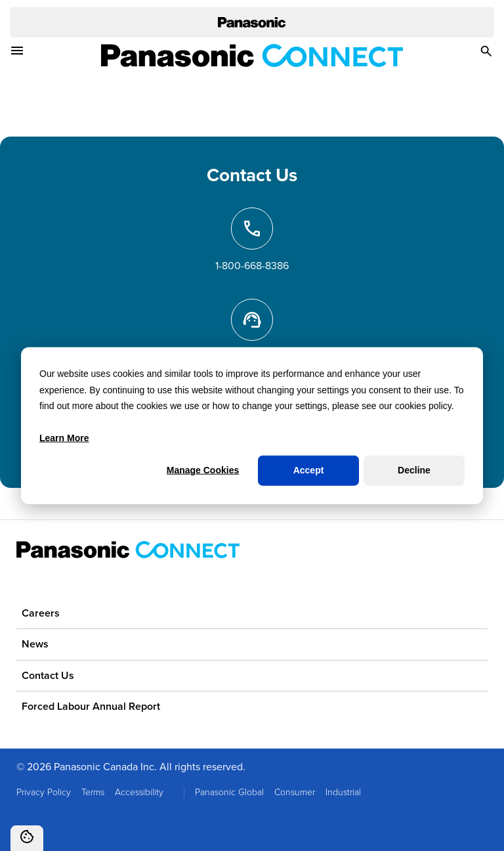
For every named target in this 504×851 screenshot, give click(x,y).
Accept (309, 470)
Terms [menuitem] (93, 792)
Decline (414, 470)
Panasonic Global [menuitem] (229, 792)
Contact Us (48, 675)
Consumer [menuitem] (295, 792)
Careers (41, 613)
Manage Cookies (203, 470)
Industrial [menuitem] (343, 792)
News (35, 644)
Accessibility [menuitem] (139, 792)
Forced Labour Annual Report (91, 706)
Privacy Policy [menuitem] (44, 792)
